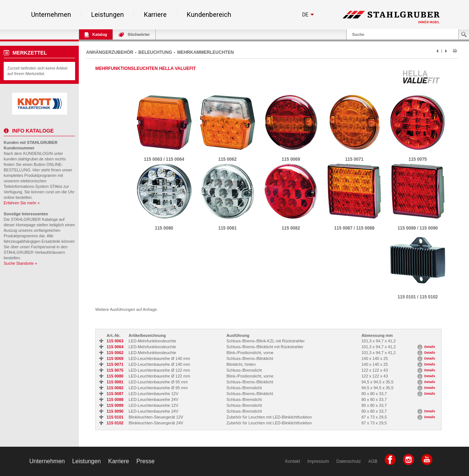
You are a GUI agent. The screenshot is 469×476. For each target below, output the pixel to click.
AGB (373, 461)
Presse (145, 461)
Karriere (155, 15)
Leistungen (108, 15)
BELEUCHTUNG (155, 52)
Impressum (318, 461)
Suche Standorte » (20, 263)
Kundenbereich (209, 15)
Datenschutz (349, 461)
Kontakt (293, 461)
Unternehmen (51, 15)
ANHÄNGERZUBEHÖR (110, 52)
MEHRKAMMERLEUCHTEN (205, 52)
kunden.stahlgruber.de (24, 159)
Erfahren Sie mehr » (22, 203)
